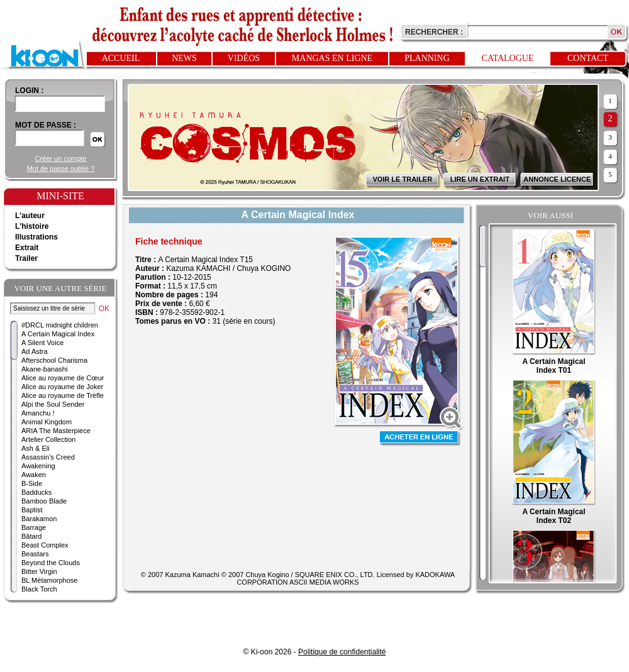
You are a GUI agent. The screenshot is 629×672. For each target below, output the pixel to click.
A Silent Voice (42, 343)
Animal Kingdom (47, 422)
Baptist (32, 510)
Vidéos (244, 58)
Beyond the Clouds (51, 563)
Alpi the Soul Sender (53, 404)
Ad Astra (35, 351)
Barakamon (39, 519)
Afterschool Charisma (54, 360)
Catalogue (508, 58)
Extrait (27, 248)
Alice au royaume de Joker (62, 387)
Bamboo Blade (44, 501)
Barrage (34, 527)
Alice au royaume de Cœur (63, 378)
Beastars (35, 554)
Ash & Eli (36, 448)
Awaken (34, 475)
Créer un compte (61, 158)
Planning (427, 58)
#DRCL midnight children (60, 325)
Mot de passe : (46, 125)
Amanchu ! (38, 413)
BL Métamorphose (49, 580)
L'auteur (30, 216)
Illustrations (36, 237)
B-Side (32, 483)
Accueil (121, 58)
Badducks (36, 492)
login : (29, 91)
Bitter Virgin (39, 571)
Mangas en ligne (332, 58)
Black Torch (39, 589)
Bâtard (31, 536)
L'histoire (32, 226)
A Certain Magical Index (58, 334)
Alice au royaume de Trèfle (63, 395)
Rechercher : (434, 32)
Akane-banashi (44, 369)
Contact (588, 58)
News (184, 58)
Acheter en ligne (420, 438)
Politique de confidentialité (342, 652)
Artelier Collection (48, 439)
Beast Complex (45, 545)
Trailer (26, 258)
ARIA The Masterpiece (56, 431)
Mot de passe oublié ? (61, 168)
